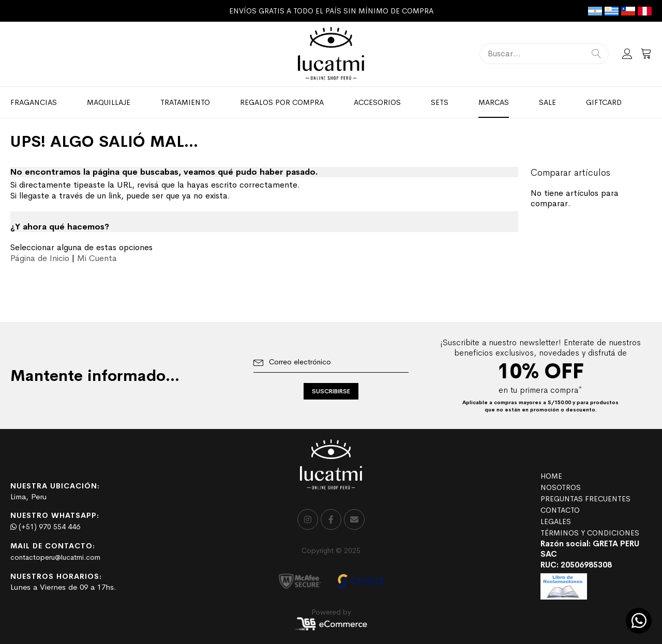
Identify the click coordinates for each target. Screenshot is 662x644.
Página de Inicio (40, 258)
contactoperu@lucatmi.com (55, 557)
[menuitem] (34, 102)
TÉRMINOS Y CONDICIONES (590, 533)
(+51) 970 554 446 (45, 527)
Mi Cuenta (97, 258)
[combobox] (544, 54)
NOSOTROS (561, 487)
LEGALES (556, 522)
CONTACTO (560, 510)
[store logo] (331, 54)
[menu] (331, 102)
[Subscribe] (331, 391)
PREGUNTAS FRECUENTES (585, 499)
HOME (551, 476)
